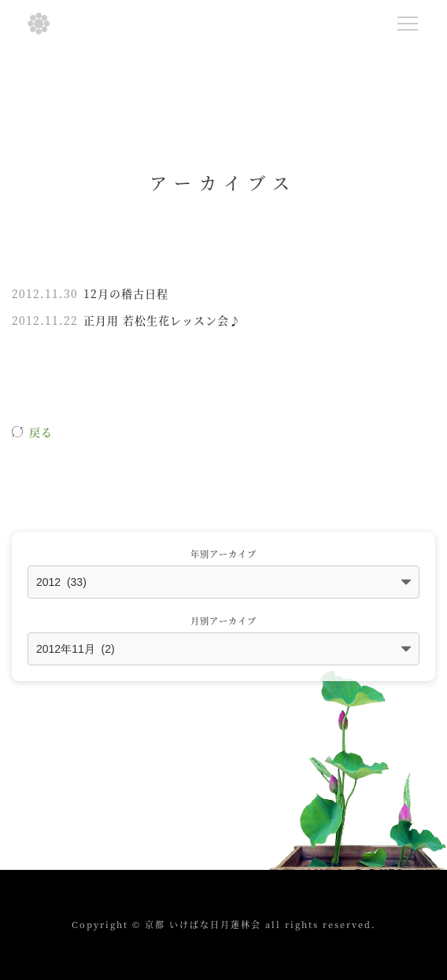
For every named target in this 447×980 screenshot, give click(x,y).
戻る (41, 432)
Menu (411, 20)
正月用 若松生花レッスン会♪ (162, 320)
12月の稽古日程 (126, 293)
